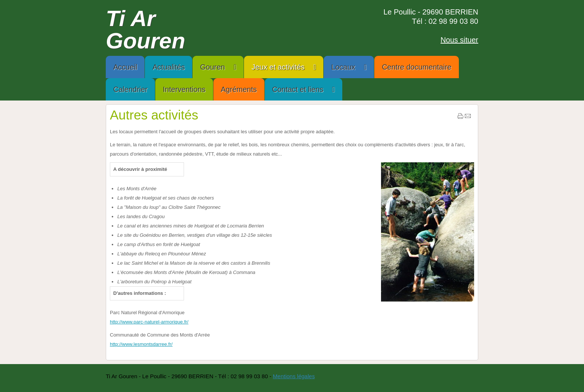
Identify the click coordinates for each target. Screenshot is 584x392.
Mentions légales (294, 376)
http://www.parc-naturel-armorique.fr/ (149, 322)
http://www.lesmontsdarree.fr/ (141, 344)
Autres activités (154, 115)
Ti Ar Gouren (145, 30)
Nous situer (459, 40)
